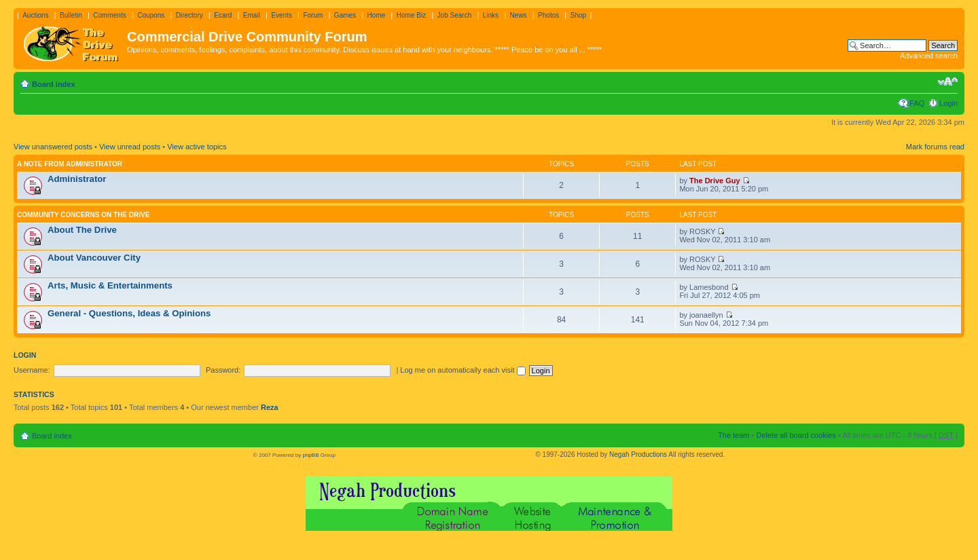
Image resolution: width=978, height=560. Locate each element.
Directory (189, 15)
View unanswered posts (53, 147)
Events (282, 15)
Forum (313, 15)
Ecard (223, 15)
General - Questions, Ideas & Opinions (129, 313)
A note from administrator (70, 164)
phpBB (310, 455)
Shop (578, 15)
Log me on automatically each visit (463, 370)
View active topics (197, 147)
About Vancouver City (94, 258)
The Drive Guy (715, 181)
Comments (109, 15)
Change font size (948, 81)
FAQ (917, 103)
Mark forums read (935, 147)
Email (252, 15)
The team (733, 435)
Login (948, 103)
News (519, 15)
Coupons (151, 15)
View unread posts (130, 147)
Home (377, 15)
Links (491, 15)
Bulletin (71, 15)
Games (345, 15)
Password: (223, 370)
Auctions (35, 15)
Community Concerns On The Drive (83, 215)
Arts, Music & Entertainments (110, 285)
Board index (54, 84)
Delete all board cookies (796, 435)
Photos (548, 15)
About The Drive (82, 230)
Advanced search (929, 56)
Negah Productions (638, 454)
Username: (32, 370)
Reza (270, 407)
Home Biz (411, 15)
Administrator (77, 179)
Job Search (455, 15)
